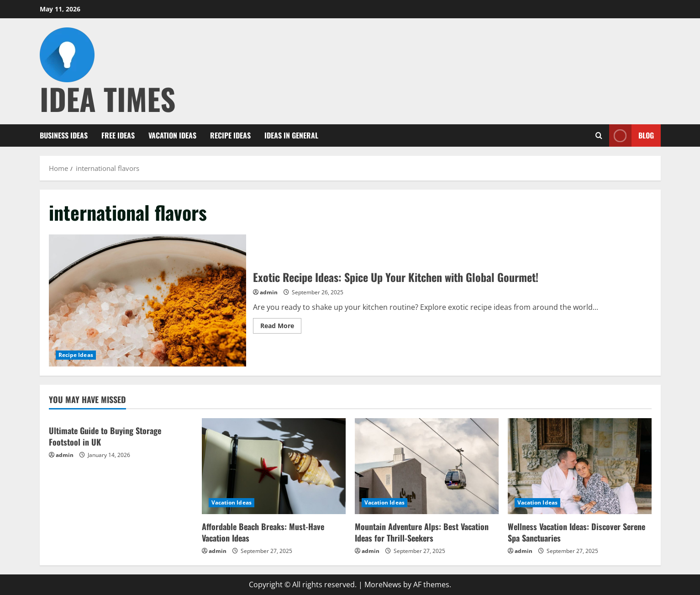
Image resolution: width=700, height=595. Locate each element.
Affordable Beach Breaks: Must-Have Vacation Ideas (263, 532)
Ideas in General (291, 135)
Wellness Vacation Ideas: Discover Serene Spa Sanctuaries (576, 532)
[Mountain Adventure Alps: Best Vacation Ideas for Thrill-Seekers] (427, 466)
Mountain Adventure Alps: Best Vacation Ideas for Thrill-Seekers (422, 532)
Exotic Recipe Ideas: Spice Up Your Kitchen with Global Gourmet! (147, 300)
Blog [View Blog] (632, 135)
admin (269, 292)
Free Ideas (118, 135)
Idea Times (108, 98)
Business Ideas (64, 135)
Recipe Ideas (230, 135)
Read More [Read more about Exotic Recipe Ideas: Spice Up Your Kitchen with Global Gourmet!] (281, 327)
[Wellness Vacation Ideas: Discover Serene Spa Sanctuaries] (580, 466)
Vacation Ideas (172, 135)
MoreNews (383, 584)
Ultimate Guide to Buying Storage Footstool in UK (105, 436)
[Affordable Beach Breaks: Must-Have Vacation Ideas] (274, 466)
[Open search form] (599, 135)
